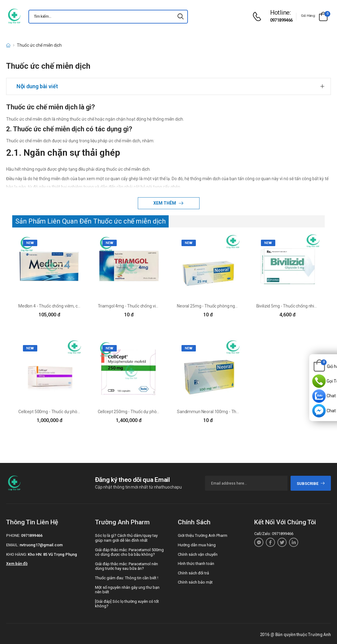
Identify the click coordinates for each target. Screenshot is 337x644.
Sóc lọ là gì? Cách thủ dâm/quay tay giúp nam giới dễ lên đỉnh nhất (126, 538)
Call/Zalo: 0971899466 (274, 534)
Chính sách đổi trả (193, 573)
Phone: (13, 535)
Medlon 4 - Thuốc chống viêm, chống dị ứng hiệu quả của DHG (76, 306)
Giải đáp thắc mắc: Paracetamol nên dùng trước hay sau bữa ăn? (126, 566)
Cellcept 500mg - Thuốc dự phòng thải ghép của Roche (70, 412)
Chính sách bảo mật (195, 582)
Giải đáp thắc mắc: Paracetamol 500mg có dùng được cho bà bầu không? (129, 552)
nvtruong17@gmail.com (41, 545)
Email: (12, 545)
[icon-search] (181, 17)
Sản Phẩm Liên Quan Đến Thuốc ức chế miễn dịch (90, 221)
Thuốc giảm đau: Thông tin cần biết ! (127, 578)
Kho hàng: (16, 554)
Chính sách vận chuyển (198, 554)
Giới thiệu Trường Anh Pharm (203, 535)
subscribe (311, 484)
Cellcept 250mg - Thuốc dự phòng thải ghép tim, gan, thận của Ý (158, 412)
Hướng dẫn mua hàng (197, 545)
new (30, 243)
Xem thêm (165, 203)
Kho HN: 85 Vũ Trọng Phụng (52, 554)
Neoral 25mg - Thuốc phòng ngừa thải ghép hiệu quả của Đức (234, 306)
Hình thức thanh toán (196, 564)
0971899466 (281, 20)
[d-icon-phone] (258, 17)
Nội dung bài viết (37, 86)
